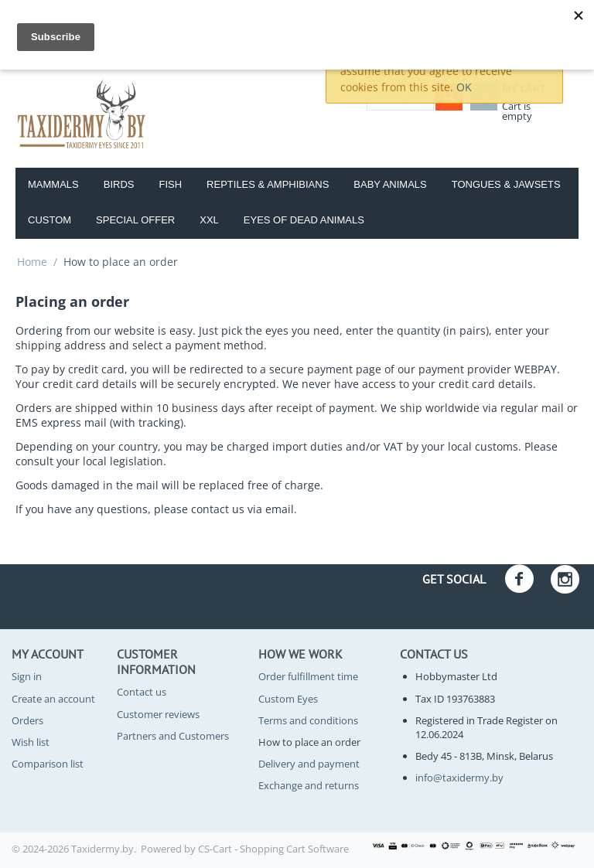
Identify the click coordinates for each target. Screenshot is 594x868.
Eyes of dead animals (304, 220)
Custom (49, 220)
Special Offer (135, 220)
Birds (119, 184)
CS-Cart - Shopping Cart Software (273, 849)
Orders (27, 720)
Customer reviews (158, 714)
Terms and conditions (308, 720)
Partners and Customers (173, 736)
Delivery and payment (309, 764)
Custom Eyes (288, 699)
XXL (209, 220)
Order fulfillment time (308, 676)
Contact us (142, 692)
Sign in (27, 676)
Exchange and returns (309, 785)
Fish (170, 184)
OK (464, 87)
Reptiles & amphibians (268, 184)
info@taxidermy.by (459, 778)
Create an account (53, 699)
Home (32, 262)
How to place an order (309, 742)
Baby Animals (390, 184)
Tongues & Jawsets (506, 184)
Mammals (53, 184)
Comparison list (48, 764)
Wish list (31, 742)
